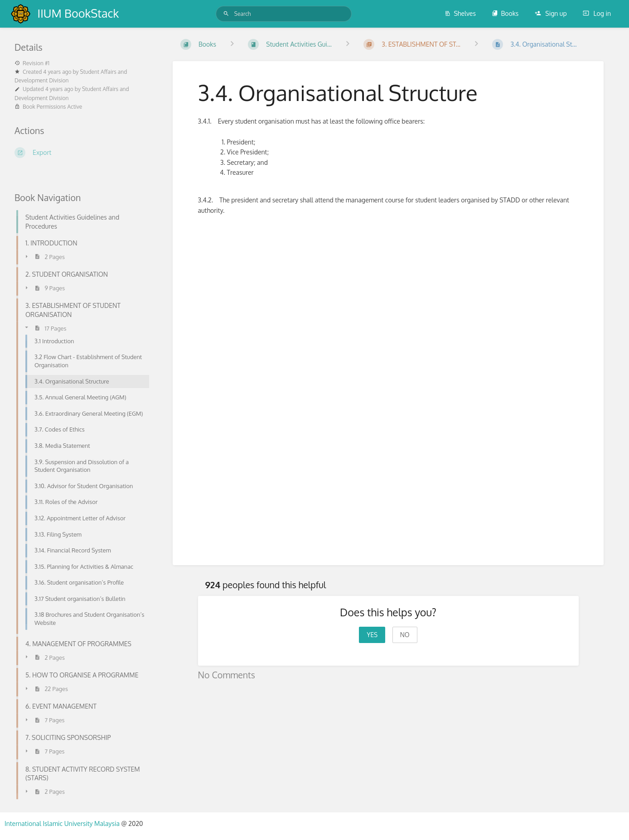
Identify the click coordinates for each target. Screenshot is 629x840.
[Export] (83, 153)
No (405, 635)
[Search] (226, 14)
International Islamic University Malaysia (63, 823)
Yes (372, 635)
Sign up (551, 13)
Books (505, 13)
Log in (597, 13)
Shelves (460, 13)
